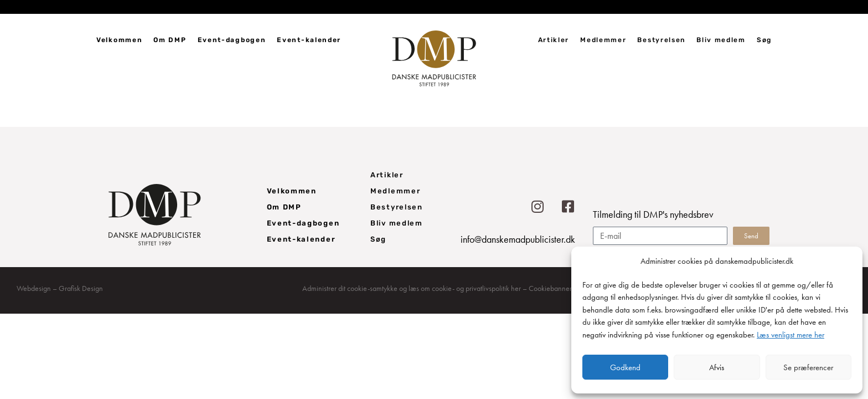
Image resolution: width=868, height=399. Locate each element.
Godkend (625, 367)
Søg (764, 40)
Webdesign (34, 288)
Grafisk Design (81, 288)
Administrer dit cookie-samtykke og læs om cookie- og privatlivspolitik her (412, 288)
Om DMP (170, 40)
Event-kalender (309, 40)
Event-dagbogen (232, 40)
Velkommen (119, 40)
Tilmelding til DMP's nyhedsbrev (653, 215)
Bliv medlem (721, 40)
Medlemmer (603, 40)
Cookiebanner (550, 288)
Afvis (717, 367)
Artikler (554, 40)
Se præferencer (808, 367)
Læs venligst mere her (790, 335)
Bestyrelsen (661, 40)
